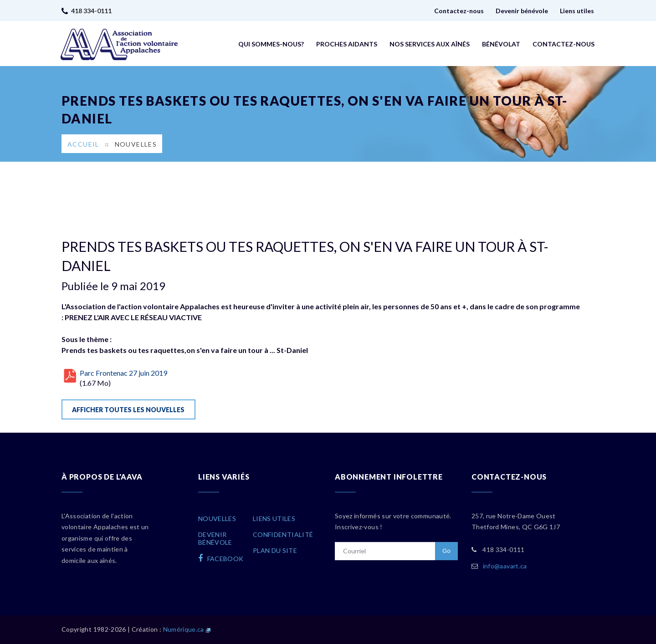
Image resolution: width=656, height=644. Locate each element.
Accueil (83, 144)
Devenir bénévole (522, 11)
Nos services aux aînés (430, 44)
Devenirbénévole (215, 538)
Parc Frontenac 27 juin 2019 (123, 373)
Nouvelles (136, 144)
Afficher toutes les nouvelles (128, 410)
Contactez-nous (459, 11)
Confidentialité (283, 534)
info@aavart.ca (505, 566)
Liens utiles (577, 11)
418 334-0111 (91, 11)
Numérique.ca (184, 629)
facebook (221, 558)
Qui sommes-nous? (271, 44)
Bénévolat (501, 44)
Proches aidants (347, 44)
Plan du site (275, 550)
